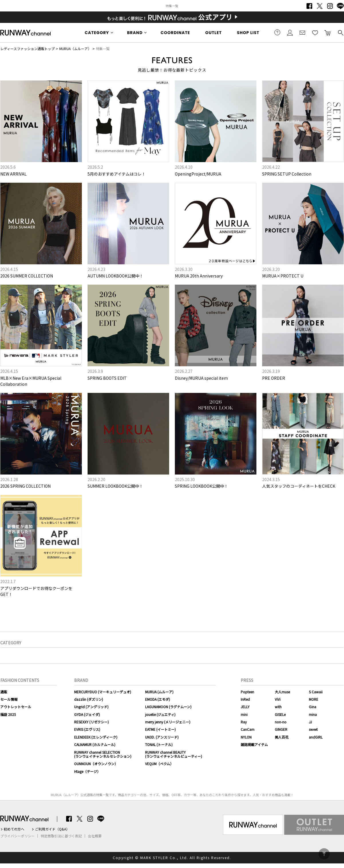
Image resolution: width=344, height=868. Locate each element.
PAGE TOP (324, 854)
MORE (314, 699)
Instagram (330, 6)
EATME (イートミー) (160, 729)
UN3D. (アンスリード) (162, 737)
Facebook (309, 6)
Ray (244, 722)
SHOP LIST (248, 33)
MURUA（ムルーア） (75, 49)
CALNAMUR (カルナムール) (95, 744)
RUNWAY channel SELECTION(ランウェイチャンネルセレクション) (103, 754)
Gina (313, 707)
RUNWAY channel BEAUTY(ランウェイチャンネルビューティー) (174, 754)
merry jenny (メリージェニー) (168, 722)
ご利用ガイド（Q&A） (52, 829)
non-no (281, 722)
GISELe (280, 714)
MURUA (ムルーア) (159, 692)
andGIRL (316, 737)
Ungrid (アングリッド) (91, 707)
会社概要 (95, 836)
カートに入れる (328, 32)
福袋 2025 (8, 714)
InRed (245, 699)
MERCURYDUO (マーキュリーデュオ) (103, 692)
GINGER (281, 729)
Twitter (320, 6)
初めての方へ (14, 829)
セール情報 (9, 699)
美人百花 (282, 737)
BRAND (135, 33)
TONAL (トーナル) (159, 744)
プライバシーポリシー (17, 836)
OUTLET (213, 33)
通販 (4, 692)
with (278, 707)
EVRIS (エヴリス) (87, 729)
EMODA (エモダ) (158, 699)
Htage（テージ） (87, 771)
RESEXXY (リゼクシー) (91, 722)
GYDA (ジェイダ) (87, 714)
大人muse (282, 692)
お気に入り (315, 32)
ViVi (278, 699)
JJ (310, 722)
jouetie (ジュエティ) (160, 714)
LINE (340, 6)
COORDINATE (175, 33)
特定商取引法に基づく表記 (61, 836)
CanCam (248, 729)
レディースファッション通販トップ (27, 49)
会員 (290, 32)
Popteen (247, 692)
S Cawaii (316, 692)
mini (244, 714)
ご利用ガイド (277, 32)
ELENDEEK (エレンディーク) (96, 737)
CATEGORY (97, 33)
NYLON (246, 737)
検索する (340, 32)
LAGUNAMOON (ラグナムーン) (168, 707)
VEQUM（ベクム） (159, 764)
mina (313, 714)
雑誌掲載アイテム (254, 744)
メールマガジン (303, 32)
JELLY (245, 707)
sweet (313, 729)
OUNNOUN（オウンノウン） (96, 764)
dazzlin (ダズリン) (89, 699)
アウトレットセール (16, 707)
